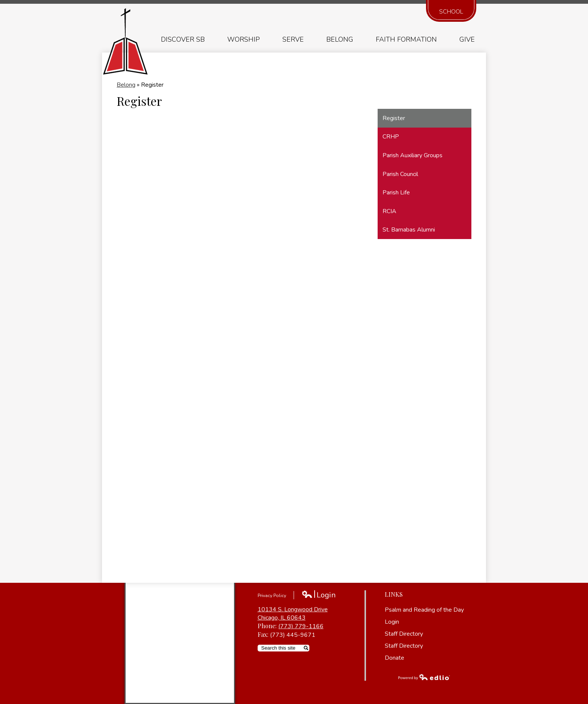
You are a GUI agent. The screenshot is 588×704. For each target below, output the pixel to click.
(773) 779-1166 (301, 626)
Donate (394, 658)
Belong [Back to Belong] (126, 85)
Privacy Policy (272, 596)
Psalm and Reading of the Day (424, 610)
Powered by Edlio (424, 677)
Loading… (237, 340)
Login (319, 595)
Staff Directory (404, 634)
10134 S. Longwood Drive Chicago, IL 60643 (293, 614)
